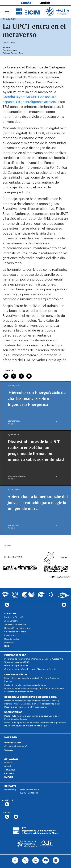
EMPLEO (9, 777)
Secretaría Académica (15, 624)
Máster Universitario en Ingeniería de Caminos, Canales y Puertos (32, 680)
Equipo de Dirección (14, 617)
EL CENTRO (10, 613)
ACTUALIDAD (11, 759)
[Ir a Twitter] (25, 860)
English (45, 3)
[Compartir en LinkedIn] (6, 376)
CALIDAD (9, 773)
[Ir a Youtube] (46, 860)
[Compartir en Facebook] (21, 376)
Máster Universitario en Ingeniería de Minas (25, 685)
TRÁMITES (10, 770)
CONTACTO (10, 786)
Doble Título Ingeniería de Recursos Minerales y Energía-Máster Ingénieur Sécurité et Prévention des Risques (35, 724)
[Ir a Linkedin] (56, 860)
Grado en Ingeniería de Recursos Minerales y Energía (30, 669)
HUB (7, 646)
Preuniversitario (10, 50)
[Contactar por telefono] (7, 605)
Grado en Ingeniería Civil (16, 665)
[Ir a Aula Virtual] (41, 596)
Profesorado (10, 635)
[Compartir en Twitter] (14, 376)
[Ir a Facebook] (15, 860)
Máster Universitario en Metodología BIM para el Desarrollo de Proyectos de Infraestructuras (34, 690)
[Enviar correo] (29, 376)
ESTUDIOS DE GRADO (15, 655)
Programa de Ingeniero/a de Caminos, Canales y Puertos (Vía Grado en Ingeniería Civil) (34, 660)
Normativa (9, 642)
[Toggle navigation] (7, 12)
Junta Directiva (11, 621)
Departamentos (12, 639)
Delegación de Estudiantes (17, 628)
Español (27, 3)
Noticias (8, 762)
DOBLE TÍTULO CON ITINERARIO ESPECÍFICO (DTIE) (30, 697)
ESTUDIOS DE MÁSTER (16, 674)
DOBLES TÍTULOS (13, 712)
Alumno (6, 47)
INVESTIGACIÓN (13, 743)
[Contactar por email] (16, 817)
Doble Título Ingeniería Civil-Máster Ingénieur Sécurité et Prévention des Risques (32, 717)
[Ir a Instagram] (35, 860)
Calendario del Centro (15, 632)
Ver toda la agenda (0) (61, 577)
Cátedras (9, 750)
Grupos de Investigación (16, 746)
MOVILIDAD (11, 737)
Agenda (8, 766)
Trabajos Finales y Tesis (13, 53)
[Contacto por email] (64, 605)
